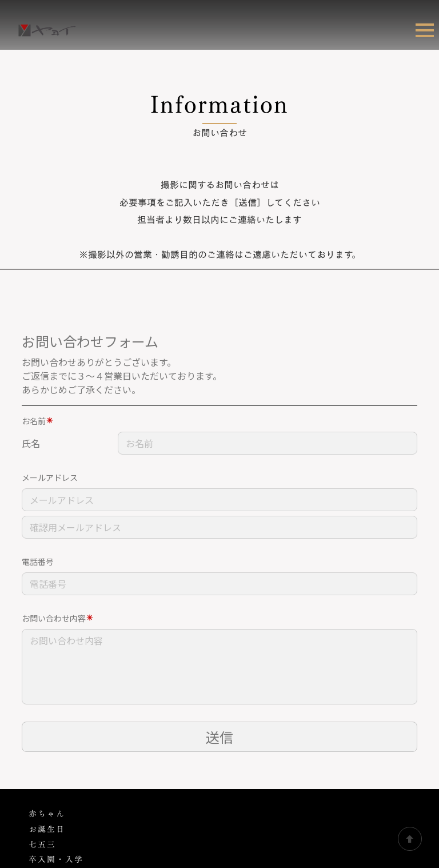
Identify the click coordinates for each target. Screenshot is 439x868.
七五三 (42, 724)
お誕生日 (47, 709)
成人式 (42, 769)
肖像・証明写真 (61, 800)
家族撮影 (47, 754)
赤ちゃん (47, 693)
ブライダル (50, 785)
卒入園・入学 (56, 739)
